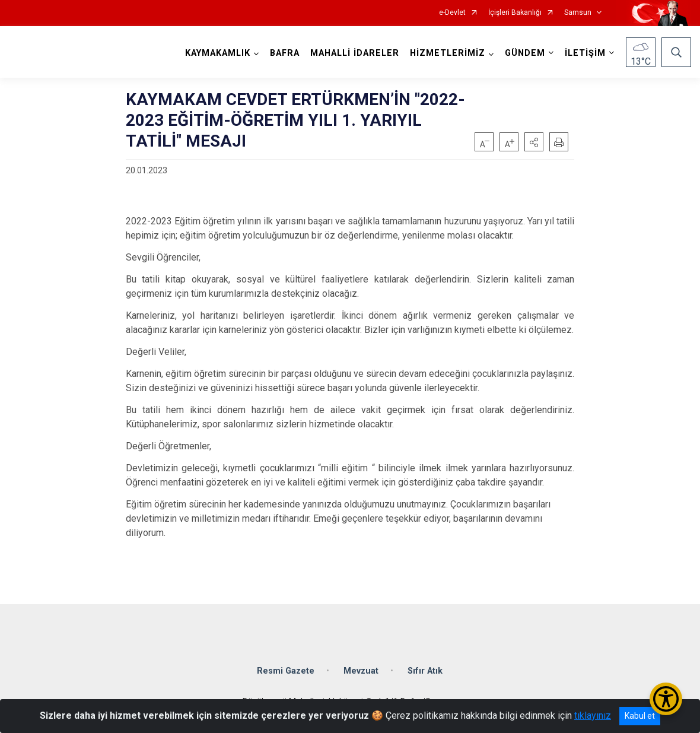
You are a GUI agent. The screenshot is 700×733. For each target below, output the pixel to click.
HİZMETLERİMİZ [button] (448, 53)
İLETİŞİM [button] (585, 53)
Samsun (578, 13)
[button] (534, 142)
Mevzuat (361, 671)
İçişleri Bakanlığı (515, 13)
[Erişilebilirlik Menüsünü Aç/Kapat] (666, 699)
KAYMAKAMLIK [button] (218, 53)
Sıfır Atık (425, 671)
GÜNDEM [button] (525, 53)
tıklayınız (593, 715)
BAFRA (285, 53)
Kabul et (640, 716)
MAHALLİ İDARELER (355, 53)
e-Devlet (452, 13)
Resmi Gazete (286, 671)
